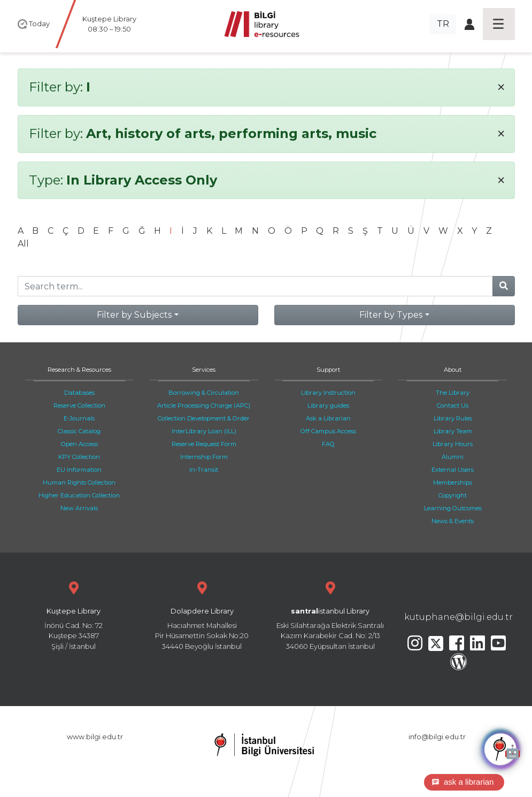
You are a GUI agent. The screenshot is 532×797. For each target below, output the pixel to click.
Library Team (453, 431)
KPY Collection (79, 457)
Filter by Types (391, 315)
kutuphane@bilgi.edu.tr (458, 617)
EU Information (79, 470)
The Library (453, 393)
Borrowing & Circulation (204, 393)
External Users (453, 470)
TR (443, 24)
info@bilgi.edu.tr (437, 737)
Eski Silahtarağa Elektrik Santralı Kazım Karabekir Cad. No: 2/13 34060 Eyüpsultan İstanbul (330, 614)
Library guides (328, 405)
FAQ (328, 444)
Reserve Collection (79, 405)
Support (328, 370)
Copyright (453, 495)
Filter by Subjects (134, 315)
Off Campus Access (328, 431)
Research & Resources (79, 370)
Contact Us (453, 405)
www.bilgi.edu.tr (95, 737)
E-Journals (79, 418)
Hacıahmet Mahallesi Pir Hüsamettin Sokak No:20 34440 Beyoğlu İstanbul (202, 614)
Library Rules (453, 418)
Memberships (453, 482)
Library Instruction (328, 393)
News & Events (453, 521)
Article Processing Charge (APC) (204, 405)
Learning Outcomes (453, 508)
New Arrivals (79, 508)
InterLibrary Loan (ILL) (204, 431)
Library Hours (453, 444)
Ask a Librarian (328, 418)
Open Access (79, 444)
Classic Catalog (79, 431)
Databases (79, 393)
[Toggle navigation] (499, 24)
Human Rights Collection (79, 482)
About (453, 370)
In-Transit (204, 470)
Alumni (453, 457)
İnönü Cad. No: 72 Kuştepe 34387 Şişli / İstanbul (74, 614)
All (23, 244)
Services (204, 370)
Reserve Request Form (204, 444)
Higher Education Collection (79, 495)
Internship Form (204, 457)
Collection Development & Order (204, 418)
